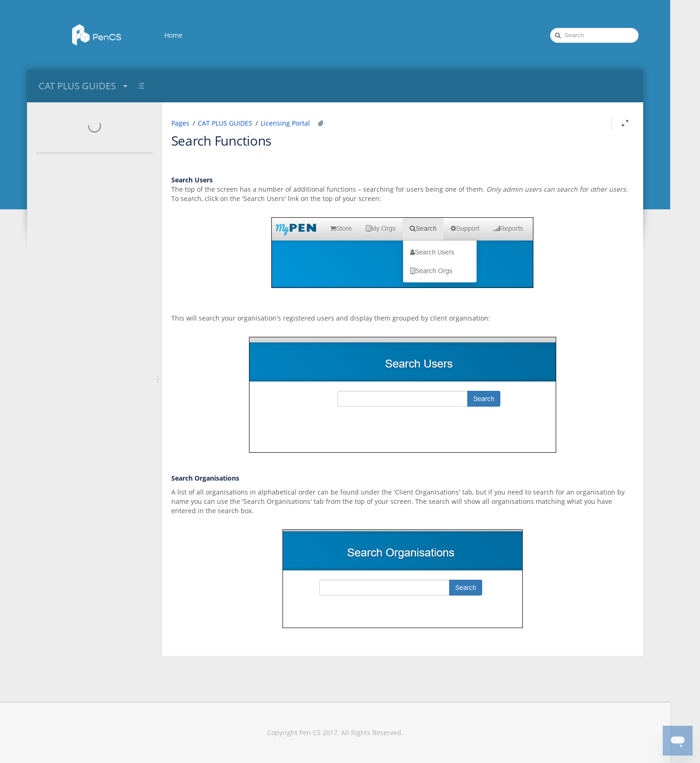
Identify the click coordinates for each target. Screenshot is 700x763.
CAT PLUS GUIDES (84, 86)
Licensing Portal (285, 123)
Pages (180, 123)
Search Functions (222, 141)
